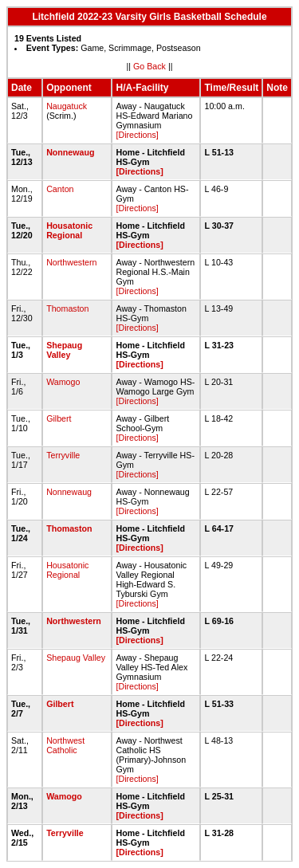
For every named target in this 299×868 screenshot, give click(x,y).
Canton (60, 189)
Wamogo (63, 382)
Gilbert (59, 418)
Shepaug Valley (64, 350)
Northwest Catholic (65, 745)
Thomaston (67, 308)
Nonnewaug (70, 152)
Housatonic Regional (69, 230)
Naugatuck (67, 106)
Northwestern (71, 262)
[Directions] (137, 135)
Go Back (149, 66)
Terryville (63, 455)
